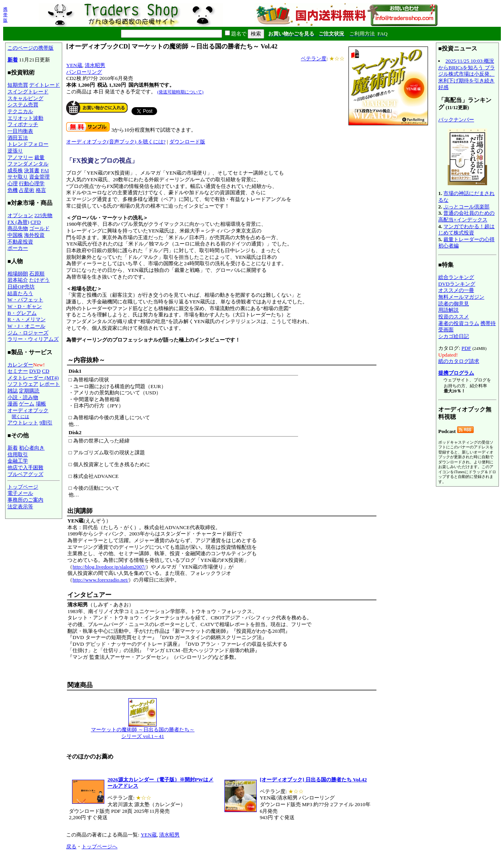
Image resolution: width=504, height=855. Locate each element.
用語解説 (448, 310)
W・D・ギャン (25, 306)
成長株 (15, 170)
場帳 (41, 404)
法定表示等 (20, 506)
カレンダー (20, 365)
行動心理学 (32, 183)
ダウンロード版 (187, 142)
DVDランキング (457, 284)
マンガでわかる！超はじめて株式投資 (466, 230)
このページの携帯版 (31, 48)
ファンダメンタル (28, 164)
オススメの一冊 (456, 290)
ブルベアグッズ (25, 474)
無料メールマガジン (461, 297)
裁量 (39, 157)
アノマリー (20, 157)
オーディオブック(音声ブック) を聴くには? (116, 142)
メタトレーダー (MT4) (33, 378)
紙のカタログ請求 (459, 361)
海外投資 (34, 235)
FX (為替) (18, 222)
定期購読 (29, 391)
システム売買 (23, 105)
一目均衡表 (20, 131)
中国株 (15, 235)
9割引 (46, 423)
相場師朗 (18, 274)
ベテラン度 (314, 59)
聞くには (20, 416)
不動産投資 (20, 242)
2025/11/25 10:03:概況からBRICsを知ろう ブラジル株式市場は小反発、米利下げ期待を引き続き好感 (467, 74)
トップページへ (99, 847)
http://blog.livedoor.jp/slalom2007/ (109, 567)
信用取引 (18, 454)
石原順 (37, 274)
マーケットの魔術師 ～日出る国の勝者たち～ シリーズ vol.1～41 (143, 730)
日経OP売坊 (21, 287)
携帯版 (5, 15)
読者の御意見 (454, 304)
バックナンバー (456, 120)
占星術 (27, 190)
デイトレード (44, 85)
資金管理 (39, 177)
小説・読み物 (23, 397)
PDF (466, 348)
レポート (50, 384)
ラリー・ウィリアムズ (33, 339)
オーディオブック (28, 410)
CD (46, 371)
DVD (35, 371)
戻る (71, 847)
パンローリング (84, 72)
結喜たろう (20, 293)
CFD (36, 222)
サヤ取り (18, 177)
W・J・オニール (26, 326)
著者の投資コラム (459, 323)
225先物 (43, 215)
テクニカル (20, 111)
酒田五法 (18, 138)
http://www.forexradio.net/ (100, 580)
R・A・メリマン (27, 319)
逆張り (15, 151)
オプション (20, 215)
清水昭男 (95, 65)
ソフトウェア (23, 384)
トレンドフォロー (28, 144)
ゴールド (39, 228)
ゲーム (27, 404)
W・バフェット (25, 300)
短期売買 (18, 85)
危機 (13, 190)
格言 (41, 190)
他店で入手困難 (25, 467)
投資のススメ (454, 317)
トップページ (23, 487)
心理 (13, 183)
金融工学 (18, 461)
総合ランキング (456, 277)
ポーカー (18, 248)
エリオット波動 (25, 118)
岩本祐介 (18, 280)
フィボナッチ (23, 124)
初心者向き (32, 448)
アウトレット (23, 423)
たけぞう (39, 280)
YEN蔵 (74, 65)
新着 (13, 60)
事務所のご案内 (25, 500)
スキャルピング (25, 98)
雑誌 (13, 391)
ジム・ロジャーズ (28, 333)
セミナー (18, 371)
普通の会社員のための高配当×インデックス (466, 216)
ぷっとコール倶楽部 (466, 207)
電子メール (20, 493)
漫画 (13, 404)
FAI (45, 170)
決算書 (32, 170)
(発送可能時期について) (180, 92)
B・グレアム (22, 313)
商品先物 (18, 228)
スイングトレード (28, 92)
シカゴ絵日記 (454, 336)
